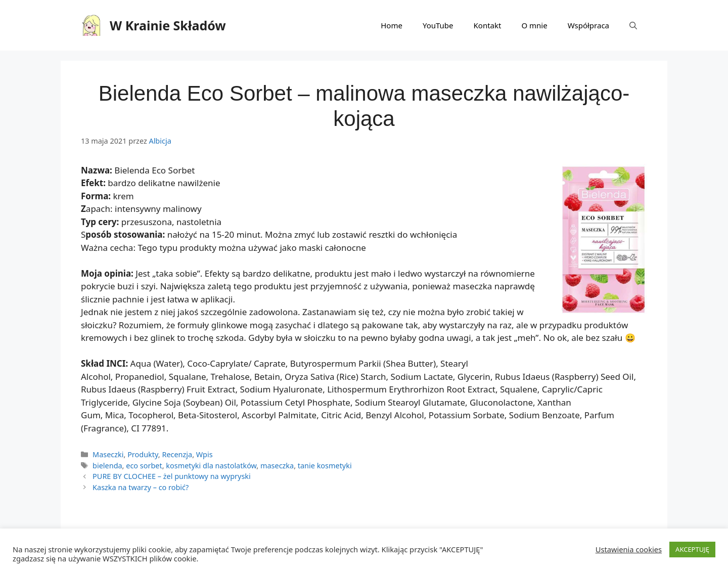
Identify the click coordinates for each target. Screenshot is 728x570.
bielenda (107, 466)
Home (392, 25)
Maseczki (108, 454)
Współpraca (588, 25)
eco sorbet (144, 466)
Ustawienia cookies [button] (629, 549)
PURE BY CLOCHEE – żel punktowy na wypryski (172, 476)
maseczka (277, 466)
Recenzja (177, 454)
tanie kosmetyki (325, 466)
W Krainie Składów (168, 25)
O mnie (534, 25)
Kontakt (488, 25)
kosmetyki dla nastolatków (211, 466)
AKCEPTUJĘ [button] (692, 549)
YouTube (438, 25)
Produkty (143, 454)
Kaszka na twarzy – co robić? (141, 487)
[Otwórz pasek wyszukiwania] (633, 25)
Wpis (204, 454)
